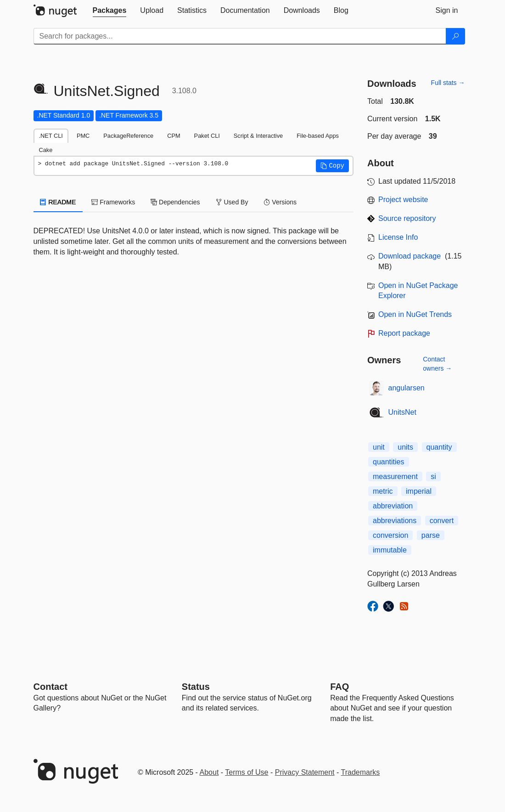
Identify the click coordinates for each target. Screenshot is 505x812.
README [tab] (58, 202)
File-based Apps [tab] (318, 136)
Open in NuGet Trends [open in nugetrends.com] (415, 314)
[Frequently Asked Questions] (339, 687)
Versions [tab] (280, 202)
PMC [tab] (83, 136)
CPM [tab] (174, 136)
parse (431, 535)
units (405, 447)
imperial (419, 491)
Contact (50, 687)
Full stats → (448, 83)
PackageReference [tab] (128, 136)
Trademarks (361, 772)
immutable (390, 550)
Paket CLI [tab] (207, 136)
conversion (390, 535)
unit (379, 447)
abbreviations (395, 521)
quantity (439, 447)
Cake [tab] (46, 150)
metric (383, 491)
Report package (404, 333)
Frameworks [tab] (113, 202)
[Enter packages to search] (240, 36)
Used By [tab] (232, 202)
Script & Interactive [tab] (258, 136)
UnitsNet (402, 412)
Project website (403, 200)
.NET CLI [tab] (51, 136)
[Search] (455, 36)
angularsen (407, 388)
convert (442, 521)
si (433, 476)
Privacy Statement (305, 772)
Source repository (407, 218)
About (209, 772)
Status (196, 687)
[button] (332, 166)
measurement (395, 476)
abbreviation (393, 506)
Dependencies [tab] (175, 202)
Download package (410, 256)
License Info (398, 237)
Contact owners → (437, 364)
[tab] (110, 11)
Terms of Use (247, 772)
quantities (389, 462)
